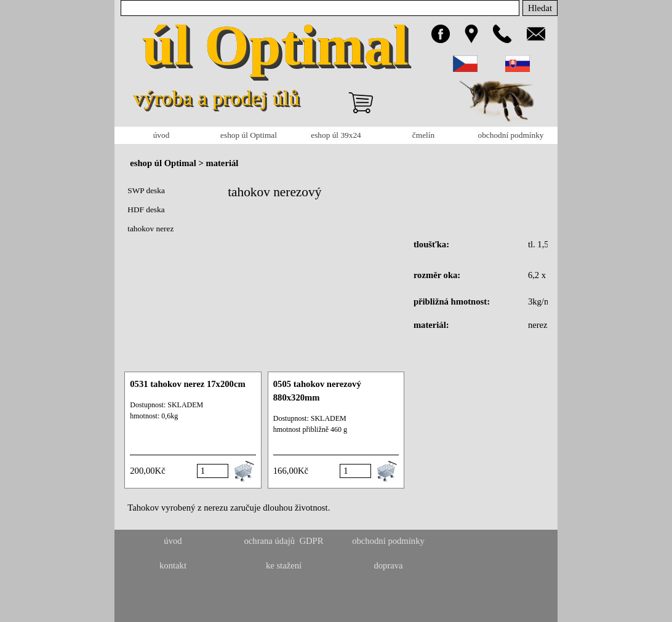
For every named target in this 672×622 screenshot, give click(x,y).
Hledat (540, 8)
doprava (388, 565)
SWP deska (146, 190)
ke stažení (284, 565)
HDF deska (146, 209)
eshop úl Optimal (249, 135)
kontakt (173, 565)
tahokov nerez (150, 229)
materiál (222, 163)
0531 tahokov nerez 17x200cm (187, 384)
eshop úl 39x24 (336, 135)
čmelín (423, 135)
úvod (162, 135)
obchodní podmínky (511, 135)
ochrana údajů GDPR (283, 541)
